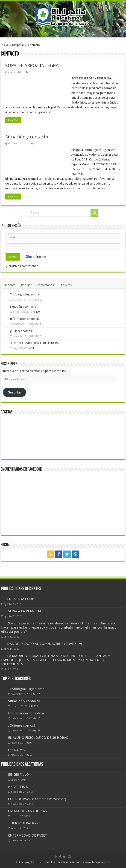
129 (40, 336)
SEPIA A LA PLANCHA (25, 611)
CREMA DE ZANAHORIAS (27, 811)
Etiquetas (66, 285)
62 (31, 755)
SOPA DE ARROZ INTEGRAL (33, 65)
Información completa (25, 319)
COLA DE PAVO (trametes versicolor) (37, 799)
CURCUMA (16, 750)
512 (40, 300)
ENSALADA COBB (21, 599)
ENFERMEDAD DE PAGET (28, 835)
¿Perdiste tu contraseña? (22, 266)
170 (36, 144)
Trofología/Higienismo (25, 294)
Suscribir (14, 392)
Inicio (4, 45)
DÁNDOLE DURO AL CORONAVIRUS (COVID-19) (45, 644)
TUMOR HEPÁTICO (23, 823)
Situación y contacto (27, 137)
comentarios (46, 285)
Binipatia (18, 45)
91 (33, 348)
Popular (26, 285)
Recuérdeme (36, 257)
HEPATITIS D (18, 787)
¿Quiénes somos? (22, 331)
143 (40, 324)
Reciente (10, 285)
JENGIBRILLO (18, 775)
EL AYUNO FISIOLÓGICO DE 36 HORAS (35, 343)
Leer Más (13, 120)
